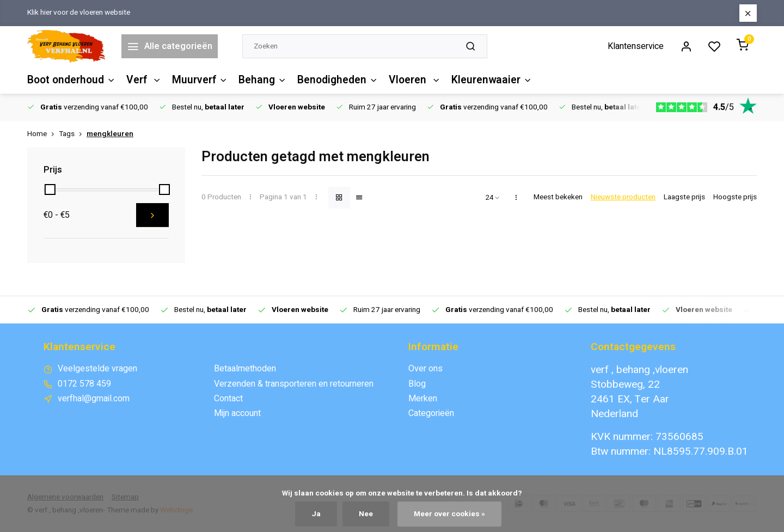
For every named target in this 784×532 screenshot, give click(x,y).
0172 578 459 (84, 384)
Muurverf (200, 80)
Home (43, 134)
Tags (73, 134)
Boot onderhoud (71, 80)
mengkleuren (110, 134)
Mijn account (237, 413)
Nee (366, 514)
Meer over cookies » (449, 514)
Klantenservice (636, 46)
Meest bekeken (558, 197)
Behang (262, 80)
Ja (316, 514)
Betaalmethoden (245, 369)
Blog (417, 384)
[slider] (50, 189)
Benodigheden (337, 80)
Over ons (425, 369)
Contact (228, 399)
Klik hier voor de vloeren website (79, 13)
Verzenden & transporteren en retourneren (294, 384)
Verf (144, 80)
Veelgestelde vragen (97, 369)
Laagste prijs (684, 197)
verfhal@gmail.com (94, 399)
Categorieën (431, 413)
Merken (423, 399)
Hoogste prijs (735, 197)
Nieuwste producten (623, 197)
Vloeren (414, 80)
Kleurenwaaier (490, 80)
